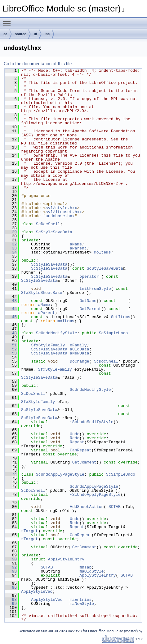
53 (11, 353)
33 (11, 248)
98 (11, 600)
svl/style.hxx (61, 208)
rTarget (30, 531)
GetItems (121, 317)
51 (11, 345)
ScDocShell (48, 224)
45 (11, 317)
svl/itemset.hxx (64, 212)
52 (11, 349)
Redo (75, 438)
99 (11, 604)
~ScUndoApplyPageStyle (95, 495)
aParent (78, 248)
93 (11, 571)
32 (11, 244)
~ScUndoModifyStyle (91, 422)
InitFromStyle (95, 289)
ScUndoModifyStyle (57, 333)
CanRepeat (81, 450)
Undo (75, 434)
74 (11, 474)
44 (11, 309)
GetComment (84, 462)
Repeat (77, 442)
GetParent (90, 309)
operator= (90, 276)
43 (11, 301)
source (20, 34)
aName (76, 244)
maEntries (81, 600)
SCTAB (115, 507)
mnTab (85, 567)
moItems (102, 252)
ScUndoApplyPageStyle (60, 474)
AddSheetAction (87, 507)
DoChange (79, 361)
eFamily (78, 345)
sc (5, 34)
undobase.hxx (60, 216)
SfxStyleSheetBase (42, 293)
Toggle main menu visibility (8, 21)
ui (35, 34)
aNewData (79, 353)
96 (11, 587)
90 (11, 559)
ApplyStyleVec (37, 591)
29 (11, 232)
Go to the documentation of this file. (38, 64)
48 (11, 333)
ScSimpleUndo (114, 333)
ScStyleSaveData (54, 232)
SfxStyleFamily (48, 345)
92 (11, 567)
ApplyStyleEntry (66, 559)
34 (11, 252)
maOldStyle (91, 571)
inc (47, 34)
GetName (88, 301)
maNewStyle (82, 604)
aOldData (79, 349)
